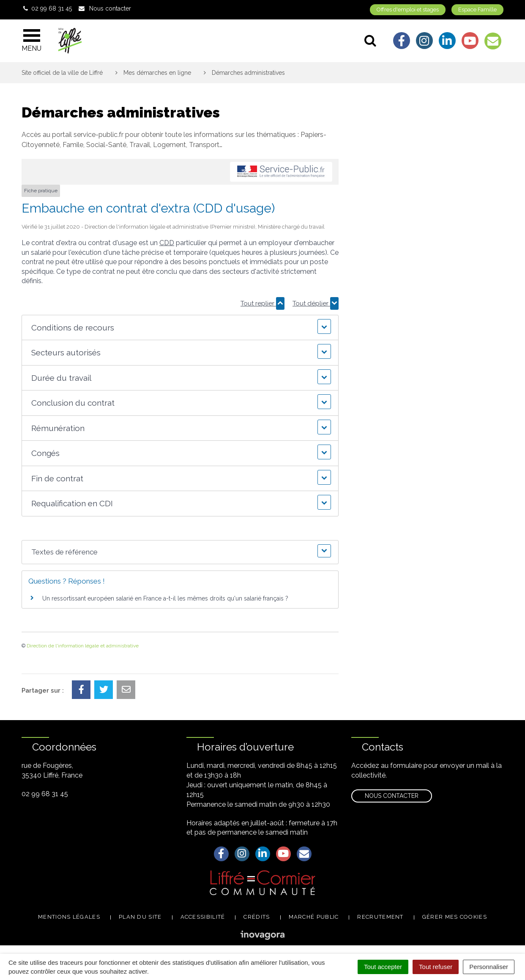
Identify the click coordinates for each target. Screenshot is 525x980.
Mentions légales (69, 917)
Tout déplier (316, 303)
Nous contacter (392, 796)
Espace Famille (477, 10)
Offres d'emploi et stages (408, 10)
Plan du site (140, 917)
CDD (167, 243)
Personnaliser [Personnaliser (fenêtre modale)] (489, 967)
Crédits (257, 917)
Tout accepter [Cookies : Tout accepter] (383, 967)
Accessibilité (203, 917)
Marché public (314, 917)
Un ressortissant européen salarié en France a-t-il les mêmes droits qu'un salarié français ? (165, 598)
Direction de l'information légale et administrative (83, 646)
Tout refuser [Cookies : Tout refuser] (436, 967)
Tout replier (262, 303)
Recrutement (380, 917)
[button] (180, 328)
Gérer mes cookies (455, 917)
